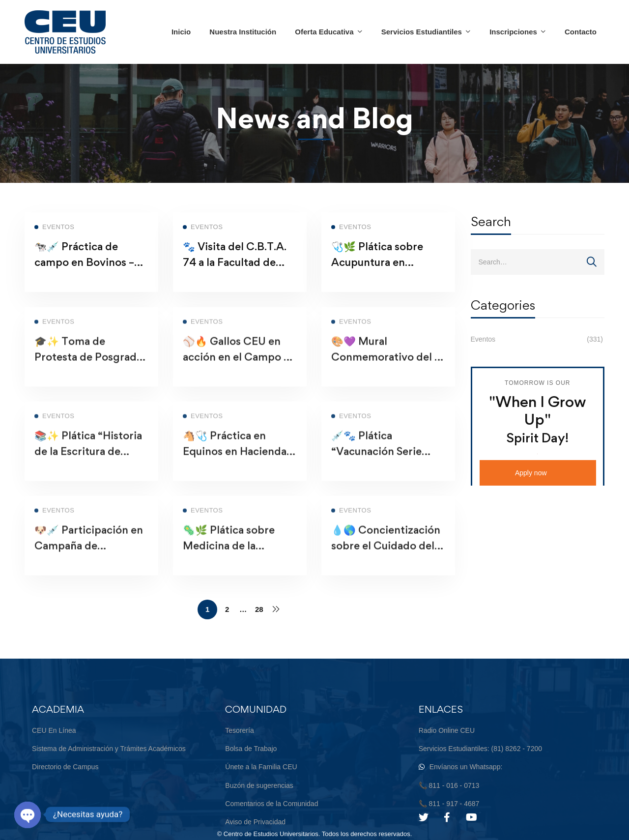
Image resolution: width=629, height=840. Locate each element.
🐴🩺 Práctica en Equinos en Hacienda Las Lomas (235, 463)
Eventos (538, 339)
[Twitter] (424, 817)
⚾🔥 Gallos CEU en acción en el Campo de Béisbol (240, 369)
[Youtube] (472, 817)
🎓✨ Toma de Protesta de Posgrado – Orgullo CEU (89, 369)
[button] (538, 473)
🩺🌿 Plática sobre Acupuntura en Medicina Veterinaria (384, 267)
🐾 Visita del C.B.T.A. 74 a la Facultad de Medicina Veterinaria (235, 267)
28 (259, 609)
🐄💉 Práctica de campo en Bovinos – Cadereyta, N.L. (84, 267)
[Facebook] (447, 817)
